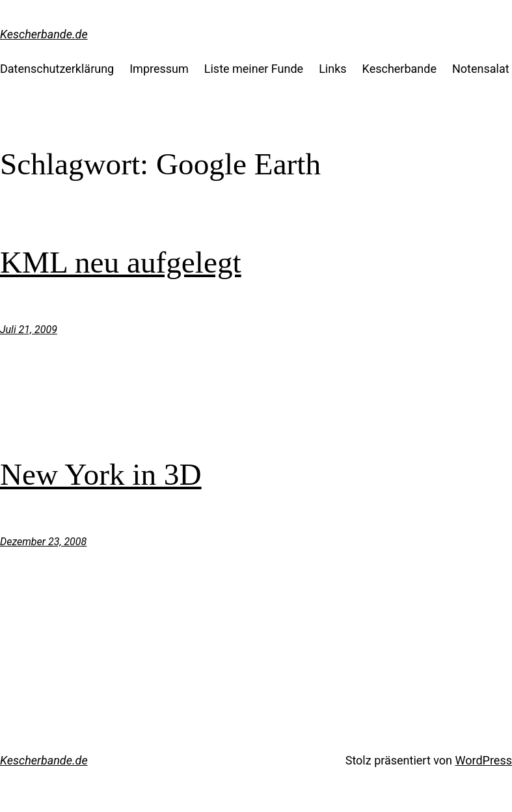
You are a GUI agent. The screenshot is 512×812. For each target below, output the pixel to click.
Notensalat (481, 69)
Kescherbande (399, 69)
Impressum (159, 69)
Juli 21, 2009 (29, 330)
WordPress (484, 760)
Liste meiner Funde (254, 69)
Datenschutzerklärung (57, 69)
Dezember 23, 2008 (43, 542)
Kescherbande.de (44, 34)
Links (332, 69)
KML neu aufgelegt (121, 262)
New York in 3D (101, 474)
